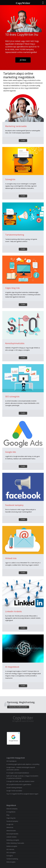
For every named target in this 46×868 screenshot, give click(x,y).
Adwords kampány (12, 809)
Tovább (23, 140)
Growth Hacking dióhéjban (14, 788)
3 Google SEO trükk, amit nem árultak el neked (20, 781)
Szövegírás (10, 179)
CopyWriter (23, 718)
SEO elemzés (10, 849)
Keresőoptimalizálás (15, 343)
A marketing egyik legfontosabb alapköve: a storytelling (23, 764)
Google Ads (11, 452)
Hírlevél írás (11, 558)
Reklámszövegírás (12, 846)
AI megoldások (12, 667)
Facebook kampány (14, 505)
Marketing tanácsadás (16, 126)
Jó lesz (23, 60)
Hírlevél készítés (11, 831)
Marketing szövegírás (13, 840)
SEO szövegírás (12, 396)
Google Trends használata (14, 791)
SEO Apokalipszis (11, 761)
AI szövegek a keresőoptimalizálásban (18, 773)
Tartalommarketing (15, 235)
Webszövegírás (11, 862)
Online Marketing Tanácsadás (15, 843)
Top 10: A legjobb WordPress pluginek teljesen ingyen (22, 794)
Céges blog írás (12, 288)
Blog (8, 815)
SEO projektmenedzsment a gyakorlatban (19, 784)
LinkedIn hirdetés (14, 611)
